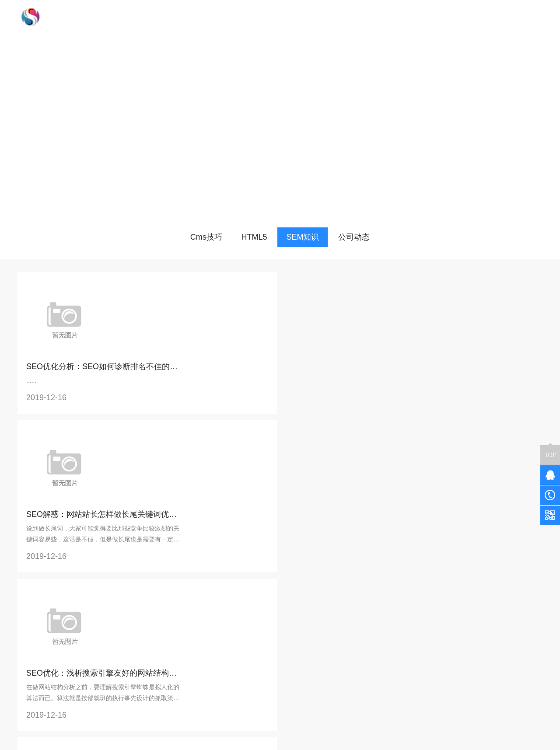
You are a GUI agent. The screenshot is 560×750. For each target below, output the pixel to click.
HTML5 (254, 237)
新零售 (116, 679)
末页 (203, 616)
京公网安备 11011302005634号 (397, 740)
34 (116, 616)
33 (98, 616)
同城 (144, 679)
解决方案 (121, 654)
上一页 (56, 616)
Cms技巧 (206, 237)
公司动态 (354, 237)
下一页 (177, 616)
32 (80, 616)
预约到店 (119, 691)
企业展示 (119, 703)
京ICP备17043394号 (318, 740)
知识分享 (210, 654)
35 (135, 616)
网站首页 (265, 16)
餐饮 (113, 666)
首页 (29, 616)
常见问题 (208, 666)
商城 (144, 666)
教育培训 (150, 691)
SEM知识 (303, 237)
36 (153, 616)
